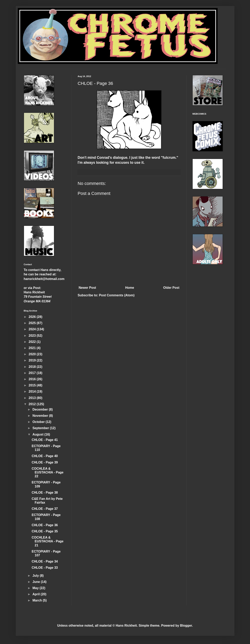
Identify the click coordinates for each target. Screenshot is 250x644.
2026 (33, 317)
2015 (33, 385)
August (38, 434)
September (41, 428)
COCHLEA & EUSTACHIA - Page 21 (47, 541)
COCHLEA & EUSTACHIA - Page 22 (47, 472)
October (39, 422)
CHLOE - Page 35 (45, 531)
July (36, 576)
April (36, 594)
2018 (33, 367)
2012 (33, 404)
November (41, 416)
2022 (33, 342)
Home (129, 288)
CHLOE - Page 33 (45, 568)
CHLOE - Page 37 (45, 509)
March (38, 600)
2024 (33, 329)
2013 (33, 398)
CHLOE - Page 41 (45, 440)
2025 (33, 323)
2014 (33, 391)
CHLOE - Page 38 (45, 493)
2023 (33, 336)
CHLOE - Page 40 (45, 456)
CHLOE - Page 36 (45, 525)
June (37, 582)
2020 (33, 354)
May (36, 588)
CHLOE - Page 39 (45, 462)
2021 (33, 348)
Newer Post (87, 288)
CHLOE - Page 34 (45, 561)
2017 (33, 373)
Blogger (186, 626)
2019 (33, 360)
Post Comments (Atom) (117, 295)
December (41, 409)
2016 (33, 379)
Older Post (171, 288)
